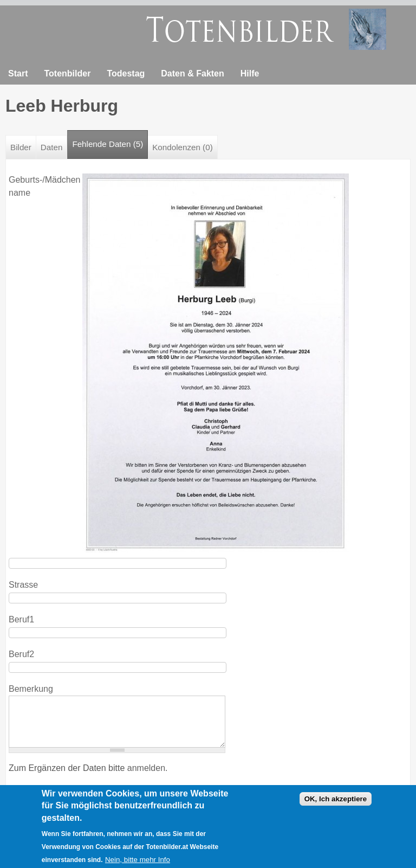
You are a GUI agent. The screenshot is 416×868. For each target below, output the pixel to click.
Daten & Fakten (192, 73)
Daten (52, 147)
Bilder (21, 147)
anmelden (146, 768)
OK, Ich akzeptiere (336, 803)
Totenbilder (67, 73)
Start (18, 73)
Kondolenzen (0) (182, 147)
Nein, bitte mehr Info (138, 863)
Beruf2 (21, 654)
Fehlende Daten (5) (110, 140)
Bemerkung (31, 689)
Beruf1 (21, 619)
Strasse (23, 585)
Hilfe (250, 73)
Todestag (126, 73)
